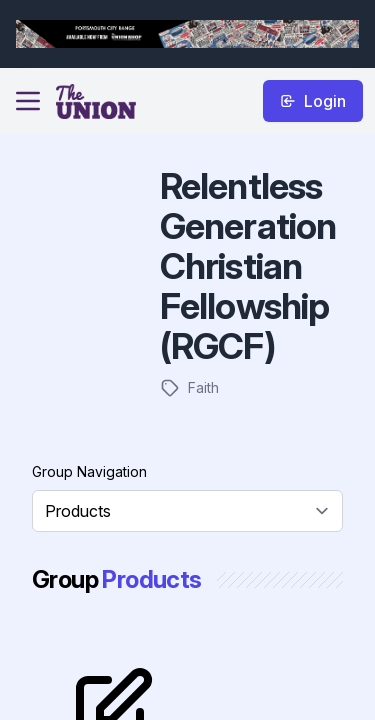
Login (313, 101)
